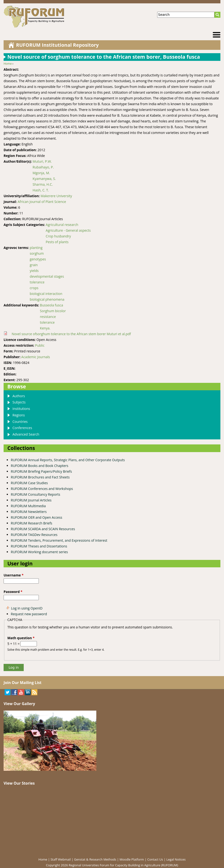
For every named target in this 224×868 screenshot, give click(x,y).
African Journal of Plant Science (42, 202)
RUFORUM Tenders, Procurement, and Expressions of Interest (59, 540)
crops (34, 288)
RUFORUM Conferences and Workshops (42, 489)
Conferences (22, 428)
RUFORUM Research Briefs (32, 523)
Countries (20, 422)
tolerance (37, 282)
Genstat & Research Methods (95, 859)
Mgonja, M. (41, 173)
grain (34, 265)
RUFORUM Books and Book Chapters (40, 466)
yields (34, 271)
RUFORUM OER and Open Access (37, 517)
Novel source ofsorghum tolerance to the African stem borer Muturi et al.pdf (71, 334)
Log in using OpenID (27, 608)
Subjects (19, 402)
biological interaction (46, 294)
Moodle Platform (132, 859)
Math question (21, 638)
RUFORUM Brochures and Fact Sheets (40, 477)
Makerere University (56, 196)
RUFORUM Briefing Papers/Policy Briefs (41, 471)
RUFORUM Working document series (39, 552)
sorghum (37, 253)
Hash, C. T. (41, 190)
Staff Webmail (61, 859)
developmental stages (47, 276)
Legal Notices (176, 859)
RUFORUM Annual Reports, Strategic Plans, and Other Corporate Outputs (68, 460)
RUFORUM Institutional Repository (57, 45)
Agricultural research (62, 225)
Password (13, 592)
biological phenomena (47, 299)
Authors (19, 396)
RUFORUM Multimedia (28, 506)
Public (40, 345)
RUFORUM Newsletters (29, 512)
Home (8, 64)
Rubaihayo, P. (43, 167)
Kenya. (45, 328)
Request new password (29, 614)
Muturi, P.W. (42, 161)
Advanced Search (26, 434)
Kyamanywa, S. (44, 179)
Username (14, 575)
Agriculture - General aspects (68, 230)
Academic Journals (36, 357)
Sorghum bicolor (53, 311)
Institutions (21, 409)
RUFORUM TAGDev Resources (34, 535)
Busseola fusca (52, 305)
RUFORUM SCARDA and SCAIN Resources (43, 529)
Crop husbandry (58, 236)
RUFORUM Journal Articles (31, 500)
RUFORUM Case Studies (29, 483)
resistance (48, 317)
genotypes (38, 259)
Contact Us (155, 859)
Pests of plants (57, 242)
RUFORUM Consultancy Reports (35, 494)
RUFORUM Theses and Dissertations (39, 546)
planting (36, 248)
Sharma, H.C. (43, 184)
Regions (19, 415)
